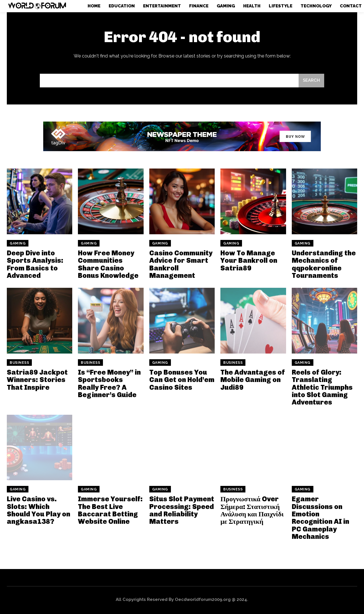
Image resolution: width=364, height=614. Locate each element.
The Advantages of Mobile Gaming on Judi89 (253, 380)
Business (19, 363)
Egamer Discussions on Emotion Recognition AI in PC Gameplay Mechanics (320, 518)
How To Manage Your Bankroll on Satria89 (249, 260)
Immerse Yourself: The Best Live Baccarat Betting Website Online (110, 510)
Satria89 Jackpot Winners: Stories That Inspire (37, 380)
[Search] (311, 81)
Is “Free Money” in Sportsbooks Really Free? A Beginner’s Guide (109, 383)
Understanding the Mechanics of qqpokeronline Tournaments (324, 264)
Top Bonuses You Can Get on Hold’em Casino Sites (182, 380)
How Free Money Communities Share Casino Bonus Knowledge (108, 264)
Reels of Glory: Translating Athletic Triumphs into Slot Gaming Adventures (322, 387)
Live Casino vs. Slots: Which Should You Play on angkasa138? (39, 510)
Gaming (18, 243)
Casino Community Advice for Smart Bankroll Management (181, 264)
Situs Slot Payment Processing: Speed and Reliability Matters (182, 510)
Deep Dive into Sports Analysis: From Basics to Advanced (35, 264)
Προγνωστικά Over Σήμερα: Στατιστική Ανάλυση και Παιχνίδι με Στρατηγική (252, 510)
